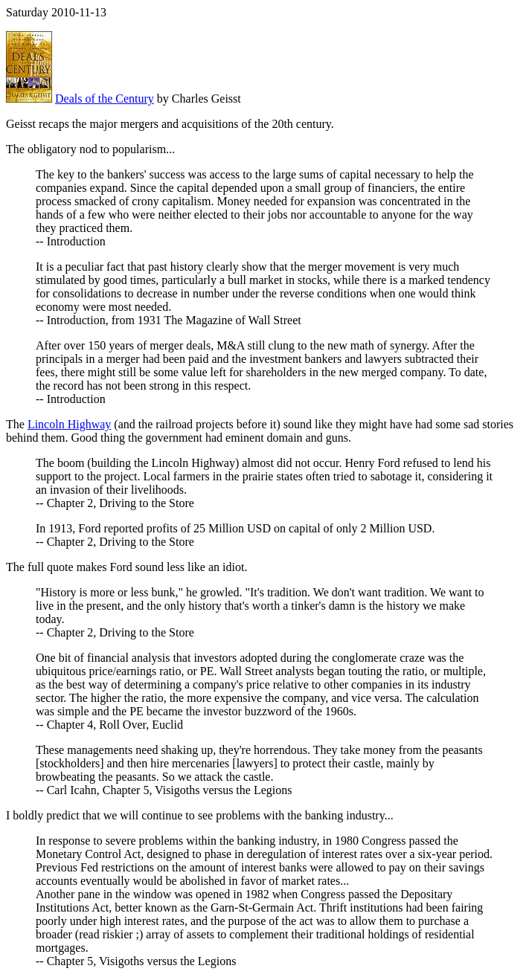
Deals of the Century (105, 99)
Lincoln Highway (69, 424)
